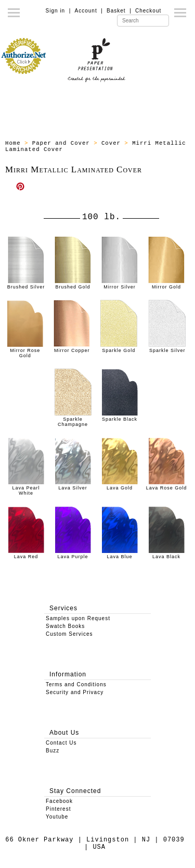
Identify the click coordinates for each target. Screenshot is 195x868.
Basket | (119, 11)
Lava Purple (73, 554)
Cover (111, 143)
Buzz (53, 751)
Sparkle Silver (167, 348)
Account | (89, 11)
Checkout (148, 11)
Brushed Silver (26, 284)
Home (13, 143)
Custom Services (69, 634)
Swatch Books (65, 626)
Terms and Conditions (76, 684)
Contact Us (61, 743)
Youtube (57, 817)
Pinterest (58, 809)
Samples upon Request (78, 618)
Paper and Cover (61, 143)
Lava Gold (120, 485)
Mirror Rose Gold (25, 350)
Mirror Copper (72, 348)
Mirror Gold (166, 284)
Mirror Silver (120, 284)
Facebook (59, 801)
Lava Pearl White (26, 488)
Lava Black (166, 554)
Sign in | (58, 11)
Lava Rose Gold (167, 485)
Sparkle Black (120, 417)
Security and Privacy (75, 692)
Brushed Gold (73, 284)
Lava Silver (73, 485)
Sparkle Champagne (73, 419)
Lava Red (26, 554)
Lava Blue (120, 554)
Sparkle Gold (119, 348)
